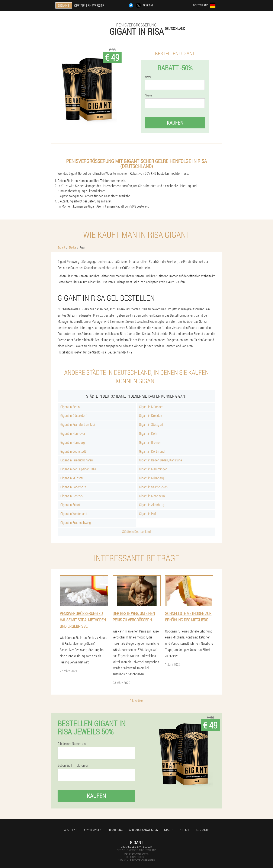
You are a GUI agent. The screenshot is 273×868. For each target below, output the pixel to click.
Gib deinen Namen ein (72, 744)
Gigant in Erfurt (70, 505)
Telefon (149, 96)
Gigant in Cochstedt (73, 451)
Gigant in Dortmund (152, 451)
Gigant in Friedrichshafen (77, 460)
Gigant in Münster (72, 478)
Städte (169, 830)
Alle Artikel (136, 700)
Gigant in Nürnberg (151, 478)
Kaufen (175, 123)
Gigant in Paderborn (73, 487)
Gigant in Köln (148, 433)
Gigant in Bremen (150, 442)
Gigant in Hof (148, 514)
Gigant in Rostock (72, 496)
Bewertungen (92, 830)
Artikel (185, 830)
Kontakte (202, 830)
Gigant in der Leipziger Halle (78, 469)
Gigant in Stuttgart (151, 424)
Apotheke (71, 830)
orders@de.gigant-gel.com (136, 847)
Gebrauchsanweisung (143, 830)
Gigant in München (151, 407)
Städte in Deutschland (136, 531)
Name (148, 77)
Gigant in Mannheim (152, 496)
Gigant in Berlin (70, 407)
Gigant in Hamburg (73, 442)
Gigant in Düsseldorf (74, 415)
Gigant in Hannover (73, 433)
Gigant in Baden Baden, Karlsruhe (160, 460)
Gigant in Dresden (151, 415)
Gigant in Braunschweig (76, 523)
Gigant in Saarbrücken (153, 487)
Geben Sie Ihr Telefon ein (73, 765)
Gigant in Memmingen (153, 469)
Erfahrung (115, 830)
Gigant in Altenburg (152, 505)
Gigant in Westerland (74, 514)
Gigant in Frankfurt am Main (78, 424)
